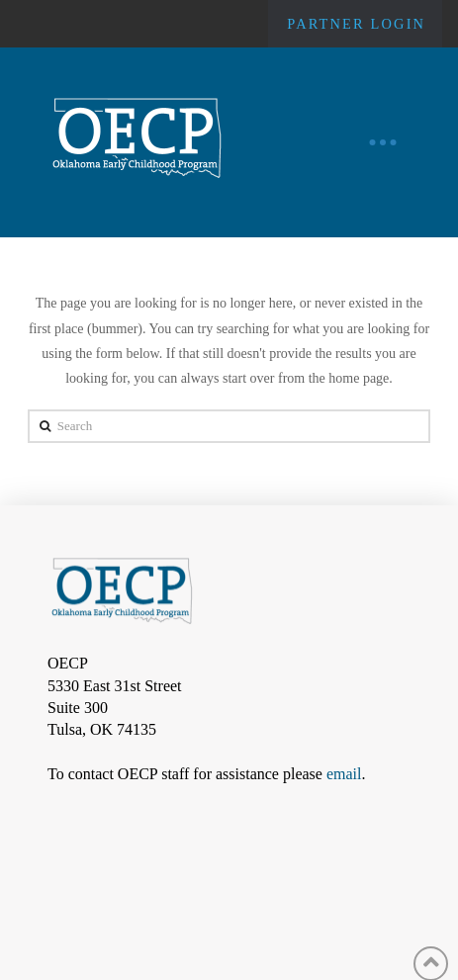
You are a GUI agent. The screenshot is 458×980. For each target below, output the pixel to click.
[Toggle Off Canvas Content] (383, 142)
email (344, 774)
